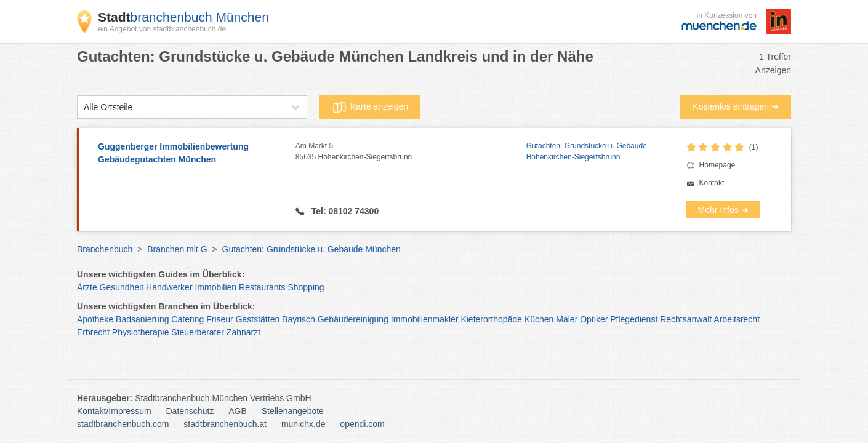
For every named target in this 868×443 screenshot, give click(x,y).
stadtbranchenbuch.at (225, 424)
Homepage (717, 165)
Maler (567, 319)
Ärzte (87, 287)
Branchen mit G (177, 249)
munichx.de (303, 424)
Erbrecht (93, 332)
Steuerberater (198, 332)
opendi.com (362, 424)
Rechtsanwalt (686, 319)
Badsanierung (142, 319)
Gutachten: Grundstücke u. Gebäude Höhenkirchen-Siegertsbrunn (587, 151)
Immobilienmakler (425, 319)
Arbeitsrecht (737, 319)
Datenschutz (190, 411)
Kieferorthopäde (491, 319)
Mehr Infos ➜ (723, 210)
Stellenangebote (293, 411)
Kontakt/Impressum (114, 411)
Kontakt (712, 183)
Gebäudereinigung (353, 319)
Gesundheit (122, 287)
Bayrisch (299, 319)
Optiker (594, 319)
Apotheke (95, 319)
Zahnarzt (243, 332)
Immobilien (215, 287)
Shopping (306, 287)
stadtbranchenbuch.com (123, 424)
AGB (238, 411)
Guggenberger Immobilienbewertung (191, 154)
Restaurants (262, 287)
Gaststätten (258, 319)
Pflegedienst (634, 319)
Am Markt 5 (411, 152)
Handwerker (169, 287)
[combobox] (84, 107)
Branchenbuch (105, 249)
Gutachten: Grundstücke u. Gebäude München (311, 249)
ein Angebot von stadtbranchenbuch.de (162, 29)
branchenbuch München (183, 17)
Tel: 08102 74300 (344, 211)
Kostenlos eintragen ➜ (736, 106)
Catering (187, 319)
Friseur (220, 319)
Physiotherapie (141, 332)
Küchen (539, 319)
